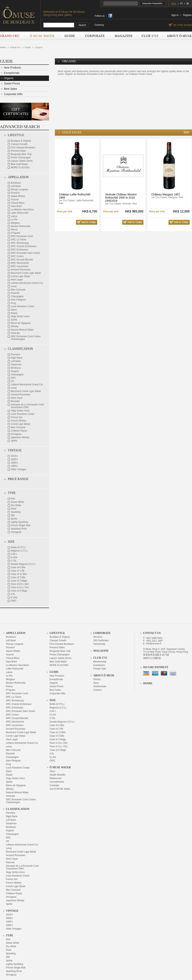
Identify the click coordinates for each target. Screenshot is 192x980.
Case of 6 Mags (19, 591)
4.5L (13, 594)
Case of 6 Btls (18, 567)
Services (98, 637)
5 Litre (14, 597)
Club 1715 (150, 36)
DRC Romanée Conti (22, 236)
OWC (14, 601)
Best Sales (10, 89)
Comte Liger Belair (20, 276)
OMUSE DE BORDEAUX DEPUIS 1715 (20, 15)
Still (13, 515)
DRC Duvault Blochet (22, 260)
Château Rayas (19, 431)
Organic (39, 47)
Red (13, 499)
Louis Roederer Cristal (22, 306)
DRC (13, 378)
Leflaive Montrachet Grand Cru (27, 283)
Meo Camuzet (18, 290)
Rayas (14, 313)
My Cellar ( (182, 25)
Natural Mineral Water (22, 330)
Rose (14, 509)
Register (187, 15)
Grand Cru (12, 36)
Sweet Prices (12, 83)
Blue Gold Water (19, 164)
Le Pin (14, 220)
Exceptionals (12, 73)
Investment (99, 665)
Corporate (95, 36)
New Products (12, 68)
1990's (14, 463)
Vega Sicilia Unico (20, 316)
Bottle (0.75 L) (18, 547)
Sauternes (16, 365)
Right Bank (17, 358)
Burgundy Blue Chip (21, 154)
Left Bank (16, 186)
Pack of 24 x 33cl (20, 584)
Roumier (15, 293)
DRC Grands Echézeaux (24, 246)
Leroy (14, 286)
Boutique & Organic (21, 141)
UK (12, 381)
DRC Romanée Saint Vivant (25, 253)
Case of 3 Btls (18, 577)
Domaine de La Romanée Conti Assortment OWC (27, 406)
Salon (14, 310)
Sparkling (16, 512)
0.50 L (14, 554)
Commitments (57, 782)
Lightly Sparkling (19, 522)
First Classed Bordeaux (23, 147)
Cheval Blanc (18, 203)
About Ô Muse (177, 36)
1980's (14, 466)
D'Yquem (15, 233)
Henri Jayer (17, 280)
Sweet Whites (18, 196)
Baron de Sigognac (21, 323)
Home (3, 47)
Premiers (15, 354)
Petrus (14, 230)
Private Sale (100, 669)
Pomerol (15, 193)
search (82, 25)
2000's (14, 459)
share (110, 16)
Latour (14, 216)
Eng (174, 4)
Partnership (99, 644)
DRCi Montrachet (20, 263)
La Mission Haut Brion (22, 210)
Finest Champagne (21, 158)
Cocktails (54, 785)
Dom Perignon (18, 300)
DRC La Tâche (19, 240)
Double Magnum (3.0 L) (23, 564)
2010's (14, 456)
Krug (13, 303)
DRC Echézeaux (19, 250)
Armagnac (16, 434)
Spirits (14, 320)
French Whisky (19, 421)
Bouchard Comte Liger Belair (26, 273)
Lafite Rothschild (19, 213)
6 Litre (14, 557)
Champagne (17, 296)
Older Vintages (19, 469)
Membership (100, 662)
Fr (182, 4)
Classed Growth (19, 144)
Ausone (15, 200)
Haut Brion (16, 206)
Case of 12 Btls (19, 574)
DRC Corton (17, 256)
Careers (97, 690)
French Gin (17, 417)
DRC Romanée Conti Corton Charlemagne (26, 338)
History (97, 679)
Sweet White (17, 502)
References (56, 778)
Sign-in (175, 15)
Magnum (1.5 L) (19, 551)
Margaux (15, 223)
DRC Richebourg (20, 243)
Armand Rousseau (20, 270)
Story (52, 771)
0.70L (14, 561)
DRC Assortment (19, 266)
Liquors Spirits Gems (22, 161)
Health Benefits (58, 775)
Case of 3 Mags (19, 581)
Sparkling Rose (19, 529)
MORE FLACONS (20, 168)
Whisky (15, 326)
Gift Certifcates (101, 640)
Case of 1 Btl (18, 571)
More (186, 132)
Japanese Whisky (20, 437)
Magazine (124, 36)
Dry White (16, 505)
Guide (70, 36)
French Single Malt (21, 525)
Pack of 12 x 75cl (20, 587)
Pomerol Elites (18, 151)
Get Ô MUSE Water (60, 789)
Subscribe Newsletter (153, 4)
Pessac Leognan (19, 190)
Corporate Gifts (13, 94)
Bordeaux (16, 183)
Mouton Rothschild (20, 226)
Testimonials (100, 686)
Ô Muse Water (42, 36)
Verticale (15, 333)
